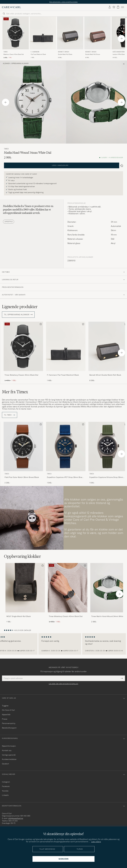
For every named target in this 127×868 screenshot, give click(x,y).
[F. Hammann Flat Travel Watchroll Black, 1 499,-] (43, 38)
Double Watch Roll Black (65, 54)
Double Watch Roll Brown (93, 54)
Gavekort (5, 764)
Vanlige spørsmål (9, 755)
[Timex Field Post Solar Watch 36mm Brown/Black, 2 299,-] (23, 453)
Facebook (6, 786)
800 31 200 (13, 821)
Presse (5, 719)
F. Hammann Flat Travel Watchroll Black (63, 375)
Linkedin (5, 795)
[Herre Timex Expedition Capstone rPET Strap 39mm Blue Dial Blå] (66, 446)
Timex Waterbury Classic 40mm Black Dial (21, 375)
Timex (6, 52)
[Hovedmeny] (123, 7)
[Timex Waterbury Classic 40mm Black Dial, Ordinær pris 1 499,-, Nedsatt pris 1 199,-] (16, 38)
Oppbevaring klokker (20, 64)
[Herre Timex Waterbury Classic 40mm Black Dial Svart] (16, 33)
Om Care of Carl (8, 710)
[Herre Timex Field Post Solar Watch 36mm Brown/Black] (23, 446)
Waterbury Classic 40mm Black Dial (14, 54)
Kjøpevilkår (6, 715)
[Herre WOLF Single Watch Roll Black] (25, 588)
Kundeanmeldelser (9, 759)
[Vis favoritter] (114, 7)
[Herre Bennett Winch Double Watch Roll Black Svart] (70, 33)
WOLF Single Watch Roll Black (19, 616)
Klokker (6, 64)
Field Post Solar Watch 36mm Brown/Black (22, 477)
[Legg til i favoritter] (40, 325)
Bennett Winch (64, 52)
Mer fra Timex (15, 392)
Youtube (5, 791)
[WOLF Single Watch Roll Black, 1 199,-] (25, 593)
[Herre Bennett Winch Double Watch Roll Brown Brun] (97, 33)
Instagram (6, 782)
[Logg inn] (110, 7)
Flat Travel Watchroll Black (38, 54)
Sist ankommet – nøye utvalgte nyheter (63, 2)
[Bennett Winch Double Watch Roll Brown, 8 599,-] (97, 38)
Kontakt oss (7, 750)
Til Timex (10, 415)
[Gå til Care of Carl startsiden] (11, 7)
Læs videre (96, 842)
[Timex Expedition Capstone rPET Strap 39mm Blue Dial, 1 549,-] (66, 453)
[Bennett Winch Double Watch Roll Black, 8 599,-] (70, 38)
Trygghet (5, 706)
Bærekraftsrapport (9, 728)
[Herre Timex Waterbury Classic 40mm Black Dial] (68, 588)
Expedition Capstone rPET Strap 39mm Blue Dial (65, 477)
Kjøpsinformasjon (9, 746)
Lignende (20, 307)
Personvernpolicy (9, 723)
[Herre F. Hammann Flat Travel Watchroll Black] (43, 33)
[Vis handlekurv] (118, 7)
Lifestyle (9, 222)
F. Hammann (35, 52)
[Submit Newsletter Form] (122, 678)
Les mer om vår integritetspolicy (63, 684)
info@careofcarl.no (16, 818)
